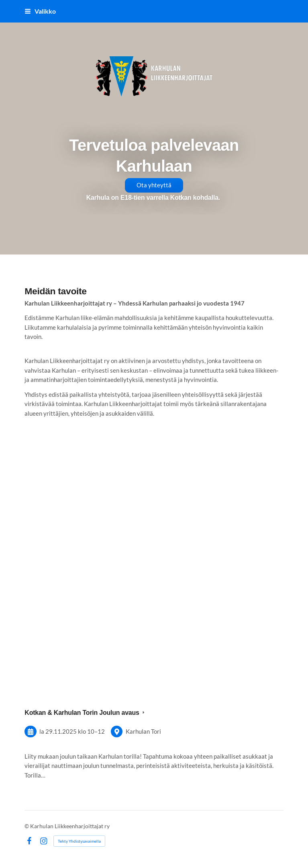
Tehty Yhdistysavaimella (79, 841)
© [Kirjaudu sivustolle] (27, 826)
